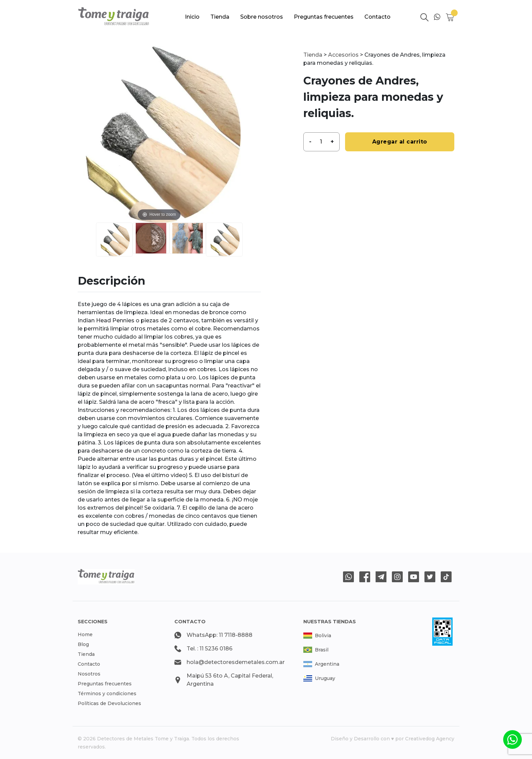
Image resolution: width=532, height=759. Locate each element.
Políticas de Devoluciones (109, 703)
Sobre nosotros (262, 17)
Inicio (192, 17)
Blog (83, 644)
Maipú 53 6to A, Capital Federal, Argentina (230, 680)
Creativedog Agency (430, 739)
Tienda (220, 17)
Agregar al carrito (400, 142)
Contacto (377, 17)
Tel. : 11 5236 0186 (210, 649)
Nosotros (89, 674)
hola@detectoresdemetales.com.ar (236, 662)
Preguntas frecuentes (324, 17)
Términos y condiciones (107, 694)
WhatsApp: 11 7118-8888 (220, 635)
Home (85, 634)
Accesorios (343, 55)
